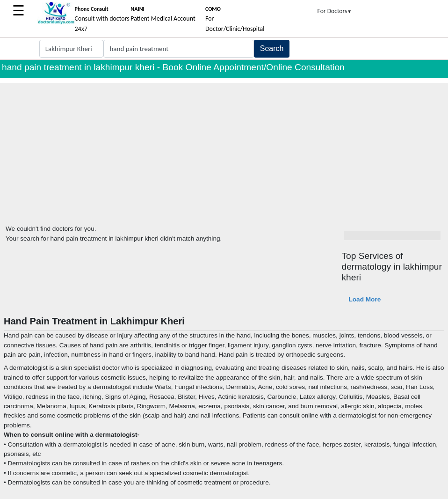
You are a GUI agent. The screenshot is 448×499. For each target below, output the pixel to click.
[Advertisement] (224, 148)
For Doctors (335, 11)
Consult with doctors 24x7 (102, 19)
